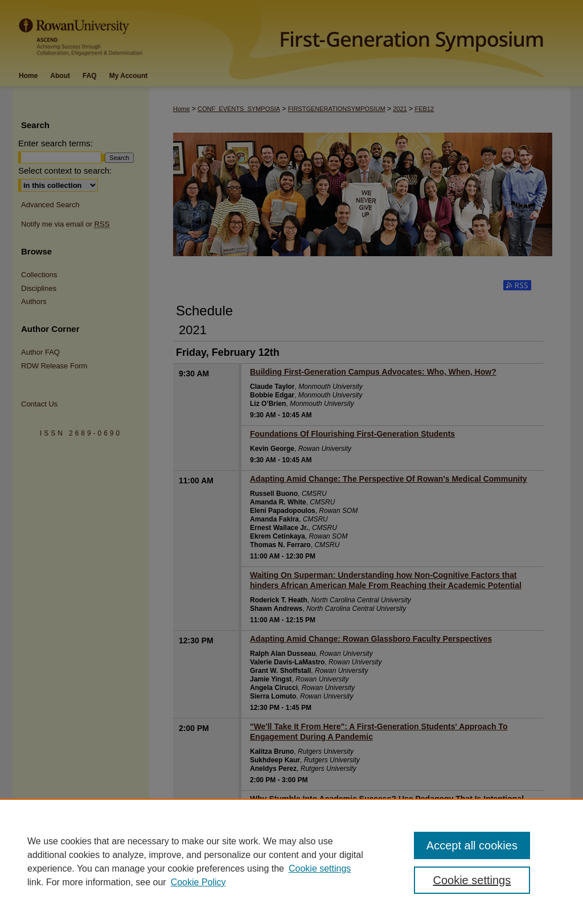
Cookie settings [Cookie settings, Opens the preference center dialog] (472, 880)
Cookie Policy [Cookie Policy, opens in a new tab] (198, 882)
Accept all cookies (472, 845)
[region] (291, 861)
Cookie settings (320, 868)
